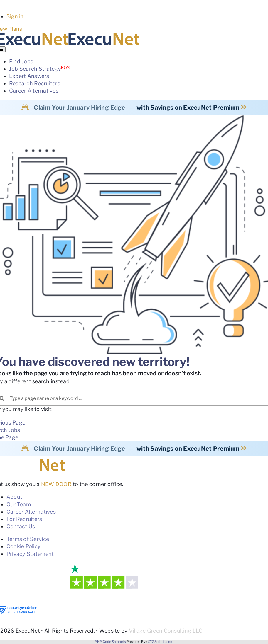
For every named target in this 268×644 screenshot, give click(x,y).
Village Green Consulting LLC (166, 631)
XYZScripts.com (161, 642)
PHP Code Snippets (110, 642)
